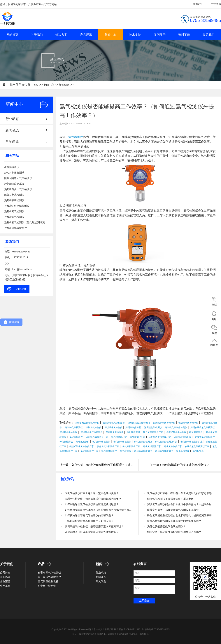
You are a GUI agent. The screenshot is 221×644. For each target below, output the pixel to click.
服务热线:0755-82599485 (157, 629)
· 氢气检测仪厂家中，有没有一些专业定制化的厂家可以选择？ (180, 493)
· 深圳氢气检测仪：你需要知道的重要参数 (169, 499)
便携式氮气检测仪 (14, 211)
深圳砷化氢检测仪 (74, 427)
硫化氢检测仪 (183, 451)
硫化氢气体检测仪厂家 (97, 437)
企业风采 (5, 577)
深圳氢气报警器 (133, 427)
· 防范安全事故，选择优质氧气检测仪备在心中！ (173, 510)
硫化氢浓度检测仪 (143, 451)
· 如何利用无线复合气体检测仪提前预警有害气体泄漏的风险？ (97, 510)
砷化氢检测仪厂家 (173, 446)
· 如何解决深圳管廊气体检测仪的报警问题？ (87, 515)
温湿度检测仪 (11, 167)
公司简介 (5, 573)
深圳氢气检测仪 (94, 427)
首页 (36, 85)
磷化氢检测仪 (196, 432)
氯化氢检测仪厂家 (131, 446)
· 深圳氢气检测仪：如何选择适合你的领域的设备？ (91, 499)
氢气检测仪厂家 (138, 437)
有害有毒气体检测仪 (49, 573)
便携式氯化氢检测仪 (176, 432)
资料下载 (184, 35)
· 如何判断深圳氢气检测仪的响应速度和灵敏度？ (90, 504)
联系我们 (198, 4)
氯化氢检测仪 (83, 442)
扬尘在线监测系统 (14, 184)
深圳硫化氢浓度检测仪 (139, 423)
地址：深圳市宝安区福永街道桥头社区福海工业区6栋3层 (100, 634)
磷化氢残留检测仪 (143, 442)
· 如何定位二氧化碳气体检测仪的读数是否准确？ (173, 532)
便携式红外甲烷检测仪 (17, 206)
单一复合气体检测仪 (49, 577)
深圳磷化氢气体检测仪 (114, 423)
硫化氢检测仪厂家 (183, 437)
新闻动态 (64, 85)
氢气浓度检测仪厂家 (153, 432)
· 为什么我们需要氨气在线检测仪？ (165, 526)
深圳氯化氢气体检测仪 (92, 432)
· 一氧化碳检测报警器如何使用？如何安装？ (87, 521)
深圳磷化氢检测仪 (113, 427)
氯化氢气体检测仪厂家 (108, 446)
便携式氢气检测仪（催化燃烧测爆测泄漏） (27, 222)
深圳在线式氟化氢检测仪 (203, 427)
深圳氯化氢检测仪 (115, 432)
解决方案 (61, 35)
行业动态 (12, 119)
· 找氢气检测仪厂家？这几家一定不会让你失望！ (90, 493)
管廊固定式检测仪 (14, 195)
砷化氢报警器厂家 (152, 446)
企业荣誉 (5, 581)
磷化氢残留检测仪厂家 (166, 442)
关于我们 (37, 35)
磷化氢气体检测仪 (122, 442)
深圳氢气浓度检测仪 (188, 423)
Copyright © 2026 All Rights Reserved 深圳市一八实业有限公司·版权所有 (88, 629)
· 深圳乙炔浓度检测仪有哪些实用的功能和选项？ (173, 521)
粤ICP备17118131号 (134, 629)
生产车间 (5, 586)
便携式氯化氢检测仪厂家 (82, 446)
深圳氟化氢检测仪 (68, 432)
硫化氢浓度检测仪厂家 (160, 437)
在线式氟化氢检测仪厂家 (197, 446)
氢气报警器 (198, 451)
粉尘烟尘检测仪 (47, 586)
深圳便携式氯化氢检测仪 (87, 423)
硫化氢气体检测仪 (164, 451)
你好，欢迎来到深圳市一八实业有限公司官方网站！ (30, 4)
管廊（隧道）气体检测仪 (18, 178)
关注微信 (216, 4)
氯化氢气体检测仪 (101, 442)
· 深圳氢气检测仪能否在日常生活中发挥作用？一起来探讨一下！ (180, 504)
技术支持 (135, 35)
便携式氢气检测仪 (14, 217)
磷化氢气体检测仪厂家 (192, 442)
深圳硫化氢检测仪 (153, 427)
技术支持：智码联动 (139, 634)
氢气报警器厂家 (119, 437)
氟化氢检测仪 (76, 437)
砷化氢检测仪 (66, 442)
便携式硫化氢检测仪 (15, 228)
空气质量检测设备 (48, 581)
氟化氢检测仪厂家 (89, 451)
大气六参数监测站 (14, 173)
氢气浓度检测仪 (109, 451)
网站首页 (12, 35)
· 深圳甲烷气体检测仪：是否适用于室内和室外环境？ (93, 526)
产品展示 (86, 35)
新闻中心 (110, 35)
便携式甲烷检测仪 (14, 200)
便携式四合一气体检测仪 (18, 189)
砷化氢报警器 (133, 432)
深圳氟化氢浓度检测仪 (164, 423)
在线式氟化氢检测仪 (205, 437)
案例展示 (160, 35)
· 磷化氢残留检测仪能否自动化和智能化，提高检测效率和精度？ (180, 515)
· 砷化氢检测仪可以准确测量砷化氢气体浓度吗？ (90, 532)
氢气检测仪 (76, 137)
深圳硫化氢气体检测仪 (176, 427)
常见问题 (12, 142)
